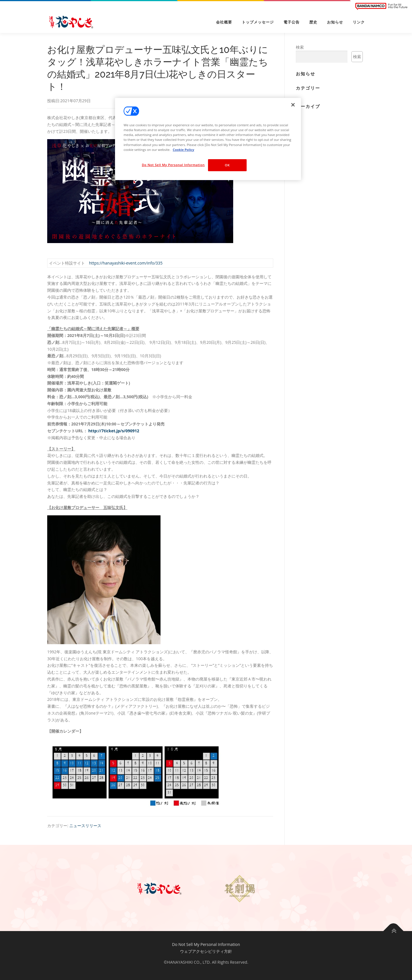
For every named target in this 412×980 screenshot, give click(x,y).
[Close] (293, 105)
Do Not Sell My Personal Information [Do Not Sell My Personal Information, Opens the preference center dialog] (173, 165)
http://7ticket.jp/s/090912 (114, 431)
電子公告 (292, 22)
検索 (300, 47)
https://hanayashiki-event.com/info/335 (126, 263)
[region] (208, 139)
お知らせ (335, 22)
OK (227, 165)
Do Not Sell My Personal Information (206, 944)
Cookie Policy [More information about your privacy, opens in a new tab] (184, 150)
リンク (359, 22)
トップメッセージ (258, 22)
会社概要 (224, 22)
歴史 (313, 22)
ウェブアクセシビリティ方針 (206, 951)
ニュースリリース (85, 826)
